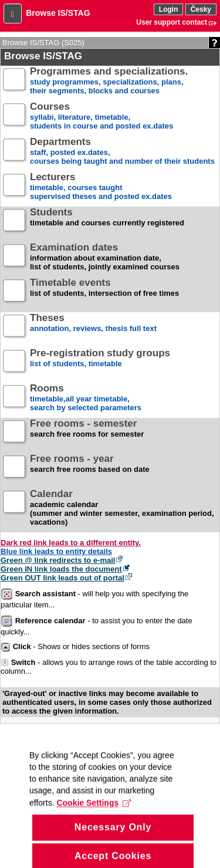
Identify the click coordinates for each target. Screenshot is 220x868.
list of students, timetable (100, 363)
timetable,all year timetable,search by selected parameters (86, 398)
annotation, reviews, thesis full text (93, 328)
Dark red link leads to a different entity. (71, 543)
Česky (201, 9)
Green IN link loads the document (61, 569)
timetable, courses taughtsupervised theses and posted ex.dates (101, 187)
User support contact (172, 22)
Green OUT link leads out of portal (62, 578)
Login (169, 9)
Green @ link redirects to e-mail (58, 560)
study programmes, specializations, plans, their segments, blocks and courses (109, 81)
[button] (13, 13)
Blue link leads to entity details (56, 551)
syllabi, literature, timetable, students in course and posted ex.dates (101, 116)
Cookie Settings (94, 811)
